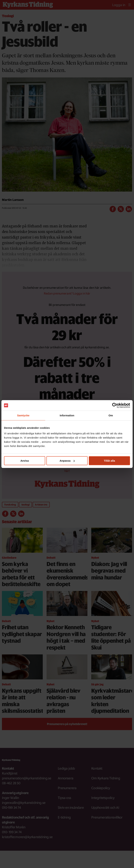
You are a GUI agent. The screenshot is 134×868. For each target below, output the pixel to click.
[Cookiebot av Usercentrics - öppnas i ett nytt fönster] (115, 405)
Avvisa (25, 461)
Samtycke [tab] (23, 415)
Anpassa (67, 461)
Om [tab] (111, 415)
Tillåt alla (109, 461)
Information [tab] (67, 415)
